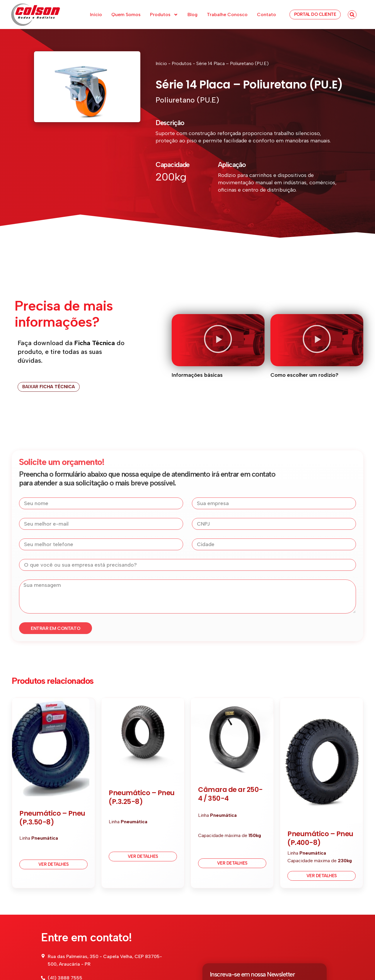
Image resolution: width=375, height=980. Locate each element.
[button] (352, 15)
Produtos (164, 15)
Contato (266, 15)
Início (96, 15)
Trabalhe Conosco (227, 15)
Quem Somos (126, 15)
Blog (192, 15)
